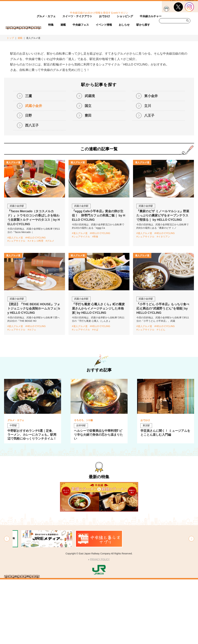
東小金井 (151, 161)
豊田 (88, 180)
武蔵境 (90, 161)
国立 (88, 170)
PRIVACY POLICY (100, 624)
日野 (29, 180)
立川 (148, 170)
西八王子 (32, 190)
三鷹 (29, 161)
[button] (7, 603)
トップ (10, 38)
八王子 (149, 180)
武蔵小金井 (34, 170)
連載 (20, 38)
